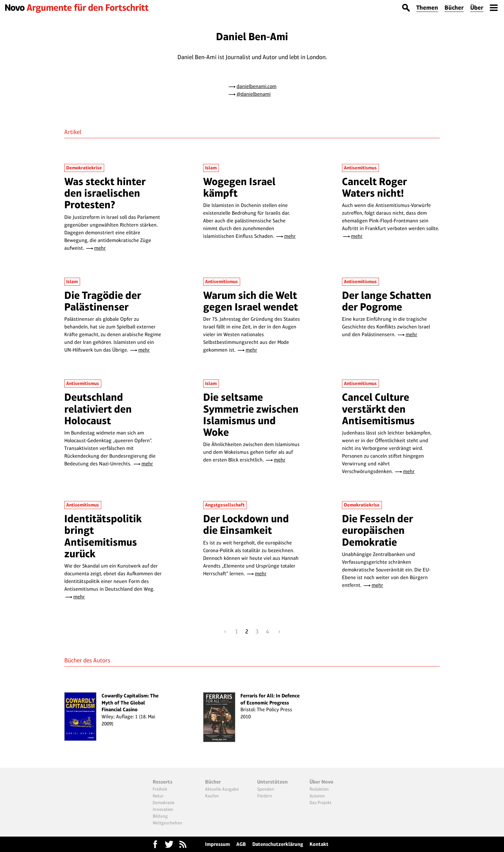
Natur (158, 796)
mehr (100, 248)
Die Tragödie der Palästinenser (103, 301)
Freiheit (160, 789)
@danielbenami (254, 94)
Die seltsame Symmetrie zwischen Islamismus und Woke (251, 415)
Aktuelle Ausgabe (222, 789)
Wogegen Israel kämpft (239, 187)
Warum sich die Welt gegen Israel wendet (251, 301)
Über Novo (321, 782)
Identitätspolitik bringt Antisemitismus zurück (103, 536)
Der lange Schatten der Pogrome (387, 301)
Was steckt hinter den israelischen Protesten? (105, 193)
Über (477, 8)
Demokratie (164, 803)
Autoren (317, 796)
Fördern (265, 796)
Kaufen (212, 796)
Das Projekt (320, 803)
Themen (427, 8)
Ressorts (162, 782)
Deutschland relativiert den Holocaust (98, 409)
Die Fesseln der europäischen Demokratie (378, 530)
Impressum (217, 844)
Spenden (266, 789)
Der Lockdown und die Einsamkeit (246, 524)
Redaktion (319, 789)
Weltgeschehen (167, 823)
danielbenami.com (256, 86)
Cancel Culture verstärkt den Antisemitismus (378, 409)
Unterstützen (272, 782)
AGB (241, 844)
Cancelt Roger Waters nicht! (374, 187)
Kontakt (319, 844)
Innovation (163, 809)
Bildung (160, 816)
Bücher (454, 8)
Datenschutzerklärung (278, 844)
